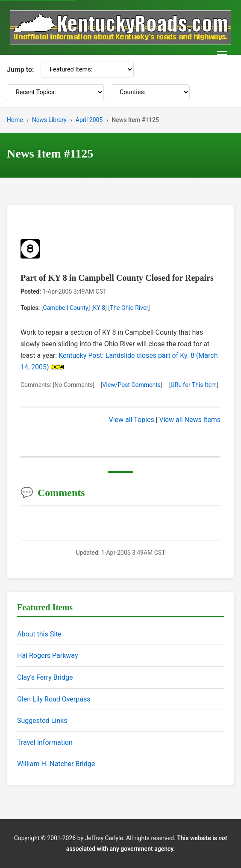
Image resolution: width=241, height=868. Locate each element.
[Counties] (150, 92)
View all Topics (132, 420)
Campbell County (65, 308)
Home (15, 120)
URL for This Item (194, 385)
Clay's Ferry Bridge (45, 677)
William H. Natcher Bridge (56, 764)
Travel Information (45, 742)
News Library (49, 120)
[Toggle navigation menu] (222, 55)
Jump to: (20, 70)
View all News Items (190, 420)
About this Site (39, 634)
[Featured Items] (87, 70)
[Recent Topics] (55, 92)
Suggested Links (42, 721)
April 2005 (89, 120)
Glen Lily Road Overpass (54, 699)
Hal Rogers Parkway (48, 655)
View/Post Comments (131, 385)
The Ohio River (129, 308)
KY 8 (99, 308)
